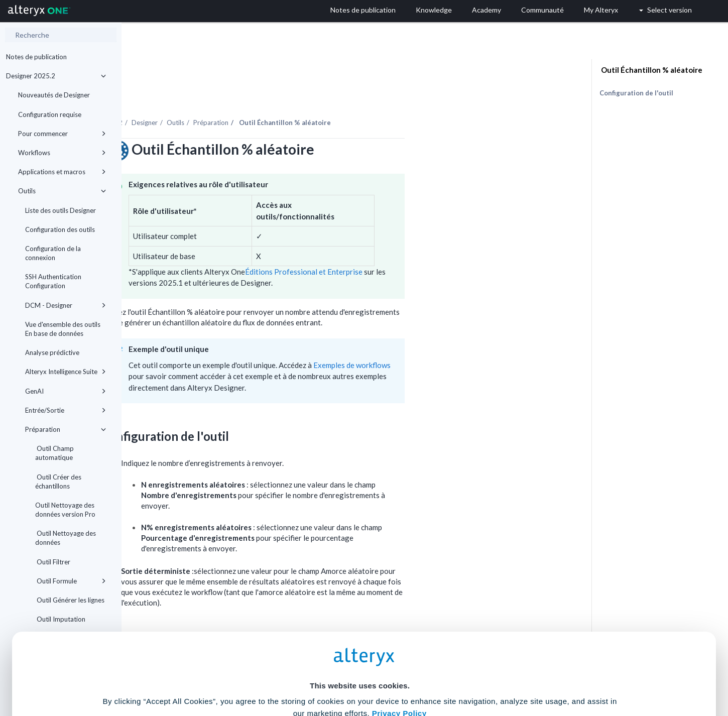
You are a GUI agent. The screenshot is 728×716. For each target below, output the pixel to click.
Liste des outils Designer (60, 210)
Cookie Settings (360, 642)
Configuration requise (50, 114)
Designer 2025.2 (56, 76)
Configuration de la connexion (53, 253)
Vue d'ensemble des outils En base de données (63, 329)
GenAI (66, 391)
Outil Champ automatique (54, 453)
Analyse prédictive (52, 352)
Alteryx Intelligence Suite (66, 372)
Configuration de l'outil (636, 93)
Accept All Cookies (288, 672)
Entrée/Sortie (66, 410)
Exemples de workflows (473, 337)
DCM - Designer (66, 305)
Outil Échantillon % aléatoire (651, 70)
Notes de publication (36, 57)
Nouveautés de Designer (54, 95)
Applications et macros (62, 172)
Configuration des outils (60, 229)
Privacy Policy (399, 614)
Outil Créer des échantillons (58, 482)
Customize (441, 672)
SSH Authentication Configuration (53, 281)
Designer (266, 95)
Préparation (66, 429)
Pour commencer (62, 134)
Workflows (62, 153)
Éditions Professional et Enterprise (425, 244)
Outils (62, 191)
